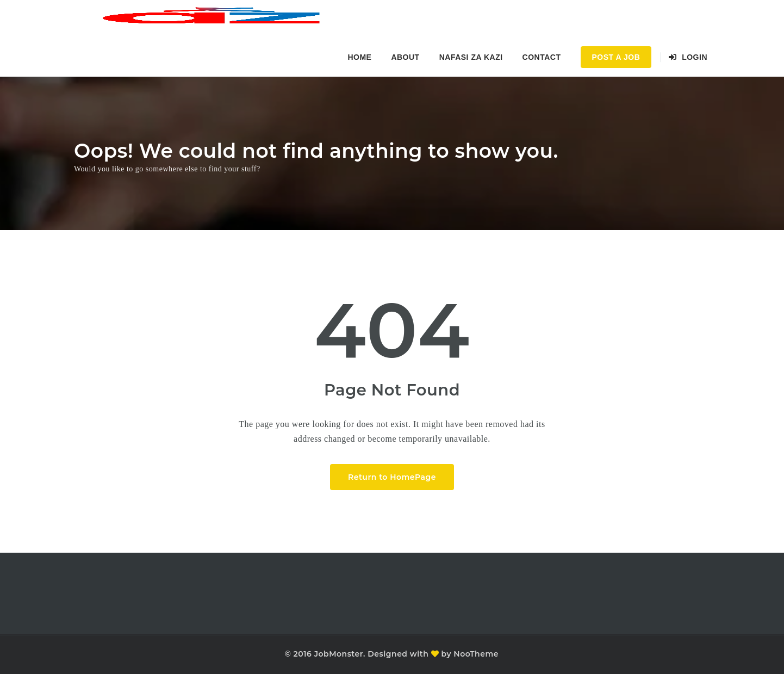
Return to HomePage (392, 477)
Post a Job (616, 57)
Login (688, 57)
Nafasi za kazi (471, 57)
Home (359, 57)
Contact (542, 57)
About (405, 57)
